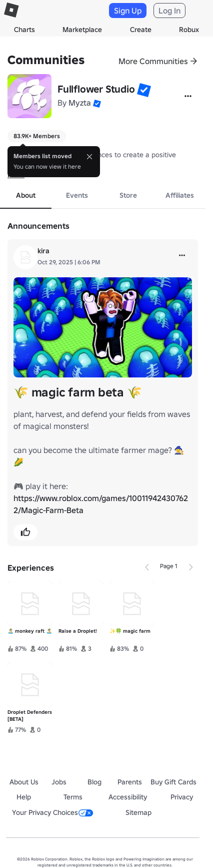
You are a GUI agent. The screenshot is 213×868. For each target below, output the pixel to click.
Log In (169, 11)
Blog (94, 782)
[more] (182, 255)
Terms (73, 797)
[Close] (89, 157)
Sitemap (138, 812)
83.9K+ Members (37, 136)
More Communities (153, 61)
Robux (189, 30)
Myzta (80, 103)
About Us (24, 782)
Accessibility (128, 797)
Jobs (59, 782)
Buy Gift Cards (173, 782)
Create (141, 30)
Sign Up (128, 11)
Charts (24, 30)
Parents (130, 782)
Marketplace (82, 30)
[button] (144, 90)
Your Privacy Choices (52, 812)
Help (24, 797)
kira (43, 251)
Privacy (182, 797)
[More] (188, 96)
